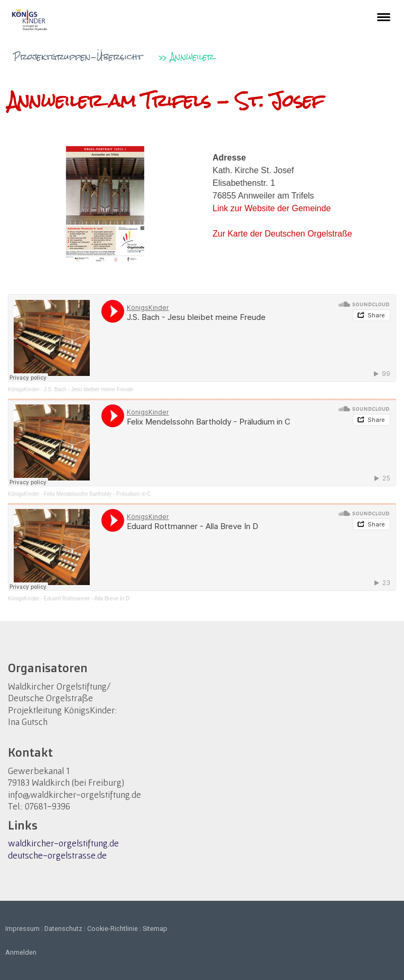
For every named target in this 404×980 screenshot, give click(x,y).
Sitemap (155, 929)
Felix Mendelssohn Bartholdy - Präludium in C (97, 494)
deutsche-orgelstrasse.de (57, 855)
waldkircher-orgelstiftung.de (63, 843)
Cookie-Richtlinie (112, 929)
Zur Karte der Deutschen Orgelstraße (283, 234)
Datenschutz (63, 929)
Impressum (22, 929)
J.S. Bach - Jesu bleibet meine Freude (89, 389)
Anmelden (21, 952)
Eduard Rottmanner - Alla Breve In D (87, 599)
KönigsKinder (24, 389)
